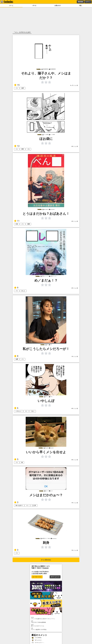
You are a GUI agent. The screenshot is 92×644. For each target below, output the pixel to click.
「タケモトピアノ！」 (38, 643)
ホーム (11, 6)
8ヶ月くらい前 (74, 85)
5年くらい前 (75, 460)
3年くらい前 (75, 146)
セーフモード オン (37, 577)
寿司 (23, 149)
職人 (81, 6)
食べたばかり (19, 505)
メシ (17, 88)
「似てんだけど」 (37, 640)
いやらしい (19, 411)
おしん (23, 291)
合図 (17, 359)
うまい (33, 411)
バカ (28, 149)
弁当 (17, 224)
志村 (23, 88)
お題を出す (58, 6)
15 (17, 85)
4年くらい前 (75, 408)
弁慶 (28, 224)
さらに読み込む (46, 560)
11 (17, 221)
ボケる (34, 6)
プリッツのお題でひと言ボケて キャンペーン (46, 618)
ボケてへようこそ (55, 577)
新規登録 (80, 2)
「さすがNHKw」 (37, 638)
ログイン (88, 2)
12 (17, 146)
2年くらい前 (75, 221)
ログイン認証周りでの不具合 (46, 629)
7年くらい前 (75, 503)
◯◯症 (34, 505)
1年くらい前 (75, 356)
